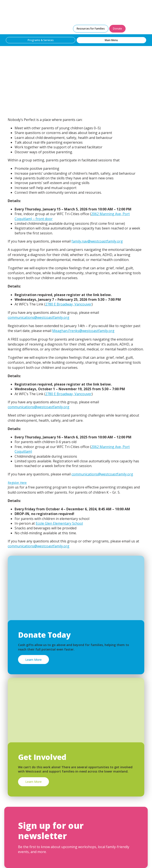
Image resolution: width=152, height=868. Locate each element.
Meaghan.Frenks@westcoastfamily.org (83, 331)
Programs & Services (41, 40)
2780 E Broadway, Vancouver (68, 304)
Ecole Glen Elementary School (59, 523)
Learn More (33, 660)
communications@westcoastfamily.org (39, 317)
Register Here (17, 483)
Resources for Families (91, 29)
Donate (117, 29)
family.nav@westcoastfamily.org (97, 241)
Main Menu (111, 40)
